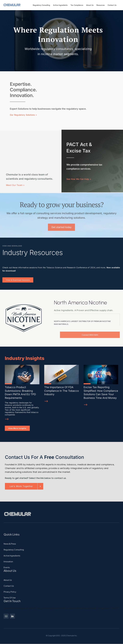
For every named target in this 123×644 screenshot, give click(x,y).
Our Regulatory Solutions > (23, 114)
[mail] (6, 616)
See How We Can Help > (79, 177)
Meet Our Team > (15, 187)
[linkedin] (12, 616)
